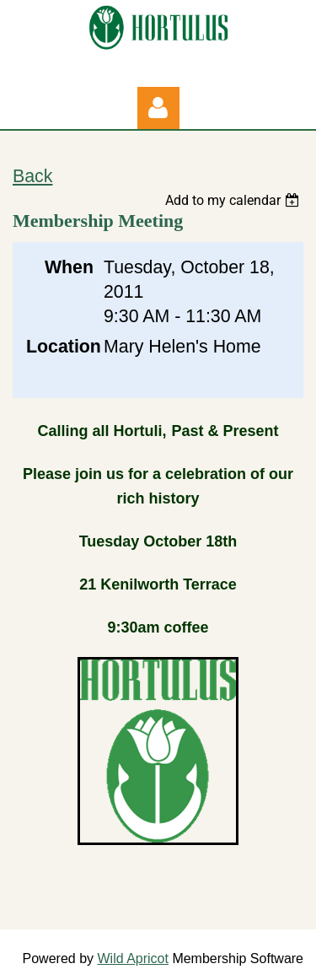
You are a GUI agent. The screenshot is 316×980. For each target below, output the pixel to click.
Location (60, 347)
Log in (158, 108)
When (69, 267)
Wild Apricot (132, 958)
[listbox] (234, 200)
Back (32, 176)
